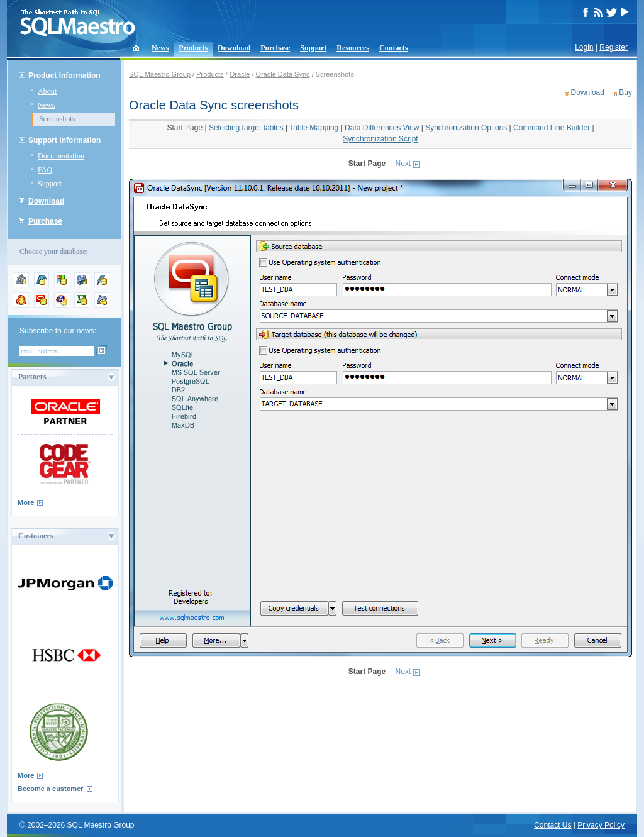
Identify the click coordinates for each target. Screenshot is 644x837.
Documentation (61, 156)
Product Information (64, 75)
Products (193, 48)
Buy (625, 92)
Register (613, 47)
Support (313, 48)
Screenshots (57, 119)
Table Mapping (314, 128)
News (160, 48)
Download (234, 48)
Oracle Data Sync (282, 74)
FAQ (45, 170)
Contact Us (552, 825)
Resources (353, 48)
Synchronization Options (466, 128)
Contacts (393, 48)
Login (584, 47)
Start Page (185, 128)
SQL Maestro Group (160, 74)
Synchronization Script (380, 139)
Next (403, 164)
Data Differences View (382, 128)
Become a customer (51, 789)
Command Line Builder (552, 128)
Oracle (240, 74)
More (26, 502)
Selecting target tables (246, 128)
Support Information (64, 140)
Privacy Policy (601, 825)
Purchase (275, 48)
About (47, 91)
